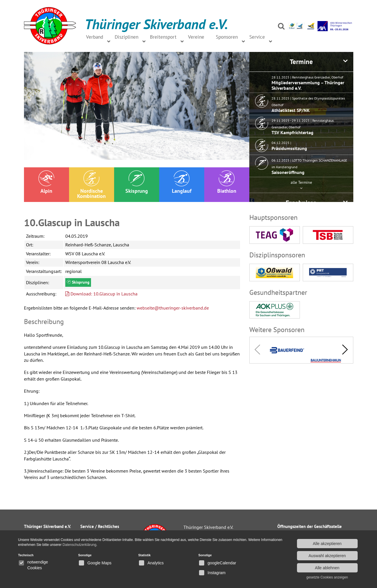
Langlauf (182, 182)
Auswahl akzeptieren (327, 556)
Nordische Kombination (91, 185)
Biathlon (227, 182)
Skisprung (137, 182)
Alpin (46, 182)
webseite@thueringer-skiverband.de (173, 308)
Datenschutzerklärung (80, 545)
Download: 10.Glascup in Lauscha (101, 294)
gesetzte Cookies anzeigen (327, 577)
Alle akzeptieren (327, 544)
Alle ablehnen (327, 568)
